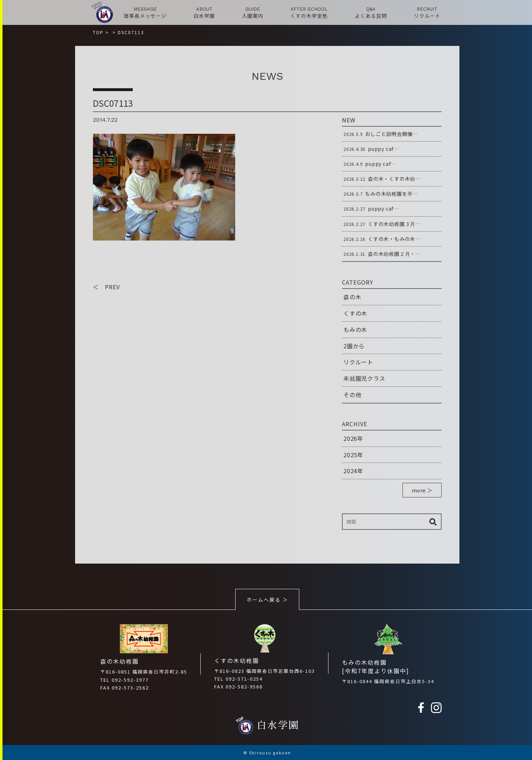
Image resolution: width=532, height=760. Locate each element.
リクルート (358, 362)
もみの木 (355, 329)
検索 (433, 522)
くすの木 (355, 313)
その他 (352, 395)
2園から (354, 346)
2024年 (353, 471)
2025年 (353, 455)
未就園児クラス (364, 378)
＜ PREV (106, 287)
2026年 (353, 438)
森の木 (352, 297)
